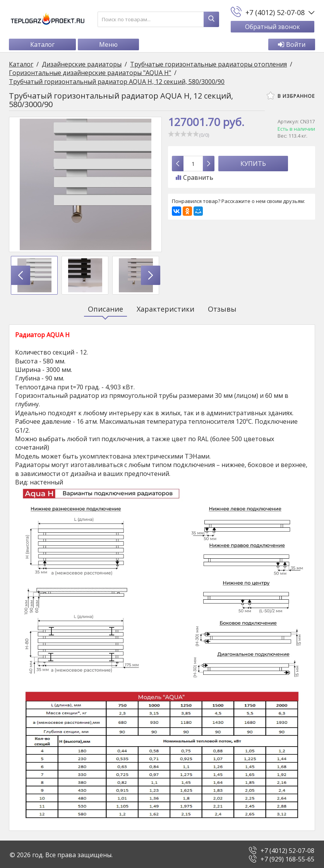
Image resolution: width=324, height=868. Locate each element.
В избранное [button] (290, 96)
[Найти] (211, 19)
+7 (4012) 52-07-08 (287, 849)
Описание (105, 309)
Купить (253, 164)
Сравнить (195, 178)
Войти (291, 45)
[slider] (183, 134)
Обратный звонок (272, 27)
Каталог (43, 45)
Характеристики (165, 309)
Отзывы (222, 309)
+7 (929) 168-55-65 (287, 858)
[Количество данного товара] (193, 164)
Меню (109, 45)
